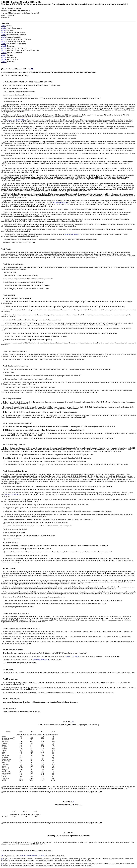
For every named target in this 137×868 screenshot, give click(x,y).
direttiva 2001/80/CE (11, 495)
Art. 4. (4, 351)
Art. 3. (4, 295)
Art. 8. (4, 445)
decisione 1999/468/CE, (72, 656)
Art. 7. (4, 424)
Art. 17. (5, 709)
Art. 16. (5, 699)
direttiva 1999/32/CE (60, 203)
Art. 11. (5, 613)
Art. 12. (5, 628)
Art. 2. (4, 264)
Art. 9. (4, 471)
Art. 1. (3, 249)
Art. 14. (5, 669)
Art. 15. (5, 679)
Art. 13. (5, 650)
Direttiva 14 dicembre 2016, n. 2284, (32, 856)
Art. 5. (4, 366)
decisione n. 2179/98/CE (16, 120)
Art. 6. (4, 399)
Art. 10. (5, 568)
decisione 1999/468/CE (72, 234)
